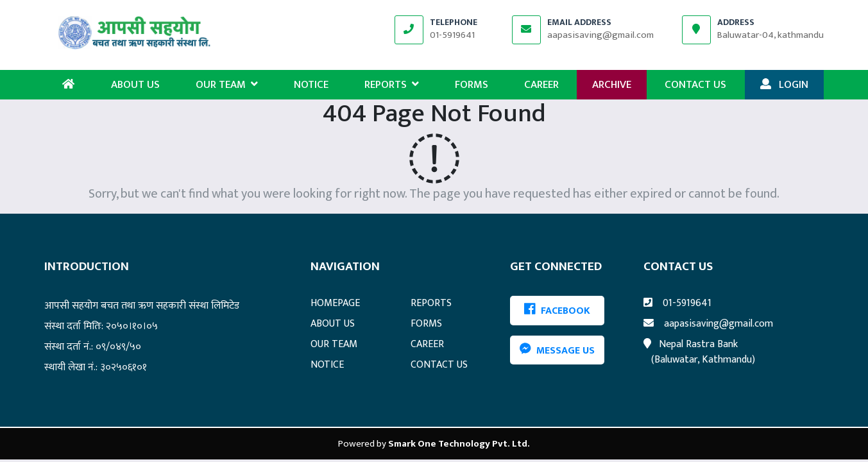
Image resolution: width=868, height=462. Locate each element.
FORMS (472, 85)
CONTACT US (695, 85)
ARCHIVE (612, 85)
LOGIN (784, 85)
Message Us (557, 350)
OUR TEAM (227, 85)
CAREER (541, 85)
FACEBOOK (557, 311)
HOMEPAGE (335, 303)
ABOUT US (135, 85)
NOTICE (311, 85)
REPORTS (392, 85)
